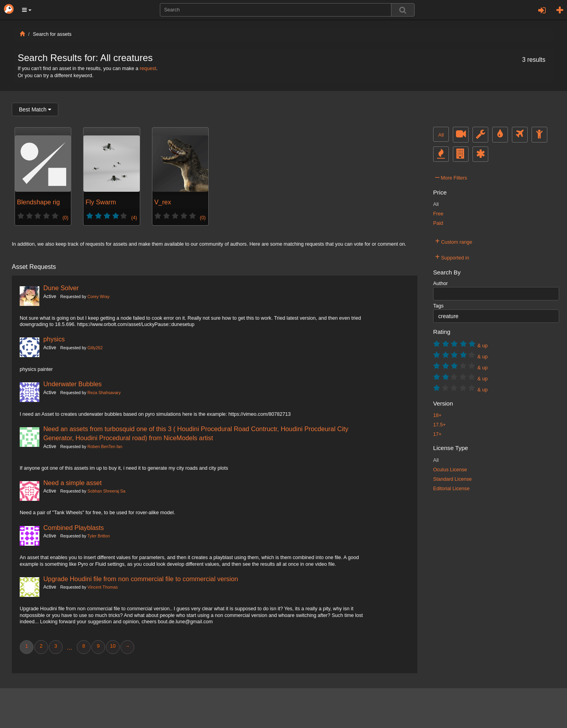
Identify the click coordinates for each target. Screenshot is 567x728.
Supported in (452, 257)
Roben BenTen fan (105, 446)
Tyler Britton (99, 536)
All (441, 135)
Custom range (454, 241)
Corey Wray (98, 296)
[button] (27, 10)
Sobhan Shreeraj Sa (106, 491)
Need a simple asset (72, 483)
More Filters (451, 177)
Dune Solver (61, 288)
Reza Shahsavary (104, 393)
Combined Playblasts (74, 528)
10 (113, 646)
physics (54, 339)
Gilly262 (95, 348)
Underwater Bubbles (72, 384)
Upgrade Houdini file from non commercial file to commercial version (141, 579)
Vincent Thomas (103, 587)
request (148, 69)
